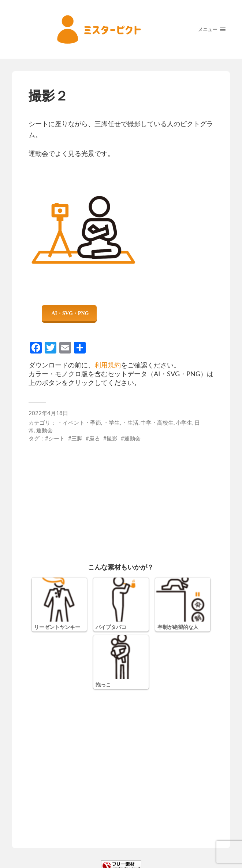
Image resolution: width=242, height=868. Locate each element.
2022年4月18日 (48, 413)
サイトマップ (161, 853)
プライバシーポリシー (113, 853)
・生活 (130, 422)
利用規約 (108, 365)
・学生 (111, 422)
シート (57, 438)
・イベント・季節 (79, 422)
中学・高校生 (157, 422)
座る (94, 438)
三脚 (77, 438)
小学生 (184, 422)
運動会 (44, 430)
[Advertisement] (121, 494)
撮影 (112, 438)
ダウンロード (69, 313)
